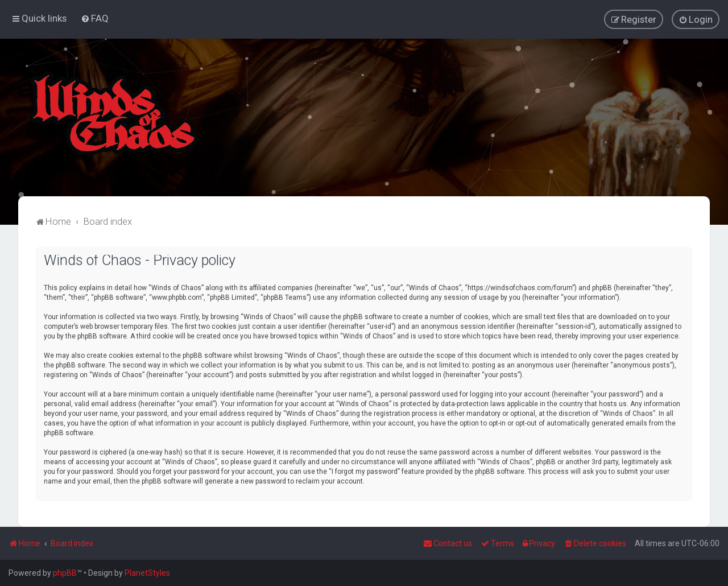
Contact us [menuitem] (448, 543)
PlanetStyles (147, 573)
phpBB (65, 573)
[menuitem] (95, 18)
